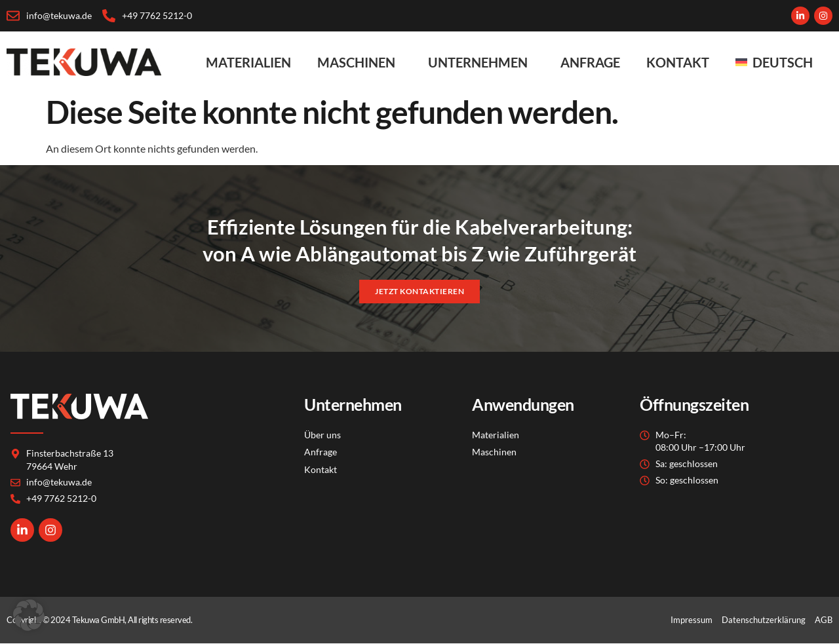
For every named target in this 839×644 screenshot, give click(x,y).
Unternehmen (481, 62)
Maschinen (360, 62)
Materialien (248, 62)
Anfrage (590, 62)
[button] (29, 615)
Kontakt (678, 62)
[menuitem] (777, 62)
